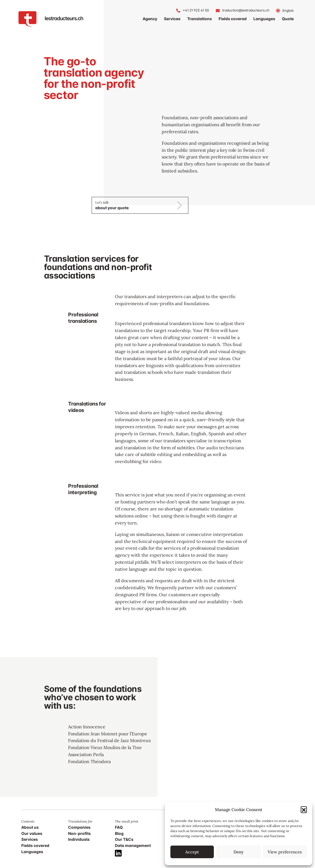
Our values (32, 833)
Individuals (79, 839)
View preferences (285, 852)
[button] (304, 809)
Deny (238, 852)
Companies (79, 827)
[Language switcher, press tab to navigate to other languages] (288, 11)
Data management (133, 845)
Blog (119, 833)
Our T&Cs (124, 839)
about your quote (112, 208)
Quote (288, 19)
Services (172, 19)
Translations (200, 19)
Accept (192, 852)
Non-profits (79, 833)
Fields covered (233, 19)
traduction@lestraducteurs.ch (246, 10)
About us (30, 827)
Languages (264, 19)
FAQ (119, 827)
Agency (150, 19)
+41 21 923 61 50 (196, 10)
